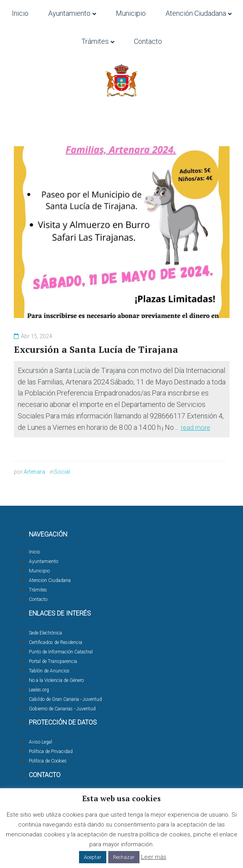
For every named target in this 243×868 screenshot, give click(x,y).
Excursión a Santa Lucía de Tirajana (96, 349)
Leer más (154, 857)
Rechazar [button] (124, 857)
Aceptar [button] (93, 857)
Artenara (34, 472)
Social (62, 472)
